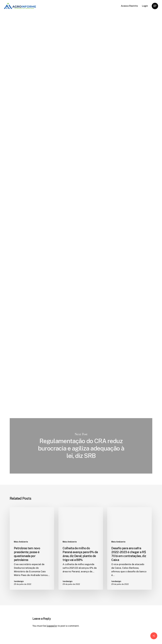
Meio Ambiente (42, 23)
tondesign (38, 73)
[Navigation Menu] (155, 6)
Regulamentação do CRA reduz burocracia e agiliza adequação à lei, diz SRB (81, 446)
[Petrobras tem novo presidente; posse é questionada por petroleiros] (32, 548)
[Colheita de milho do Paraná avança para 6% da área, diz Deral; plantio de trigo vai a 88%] (81, 548)
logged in (52, 626)
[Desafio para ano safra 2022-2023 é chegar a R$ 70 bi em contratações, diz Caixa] (129, 548)
